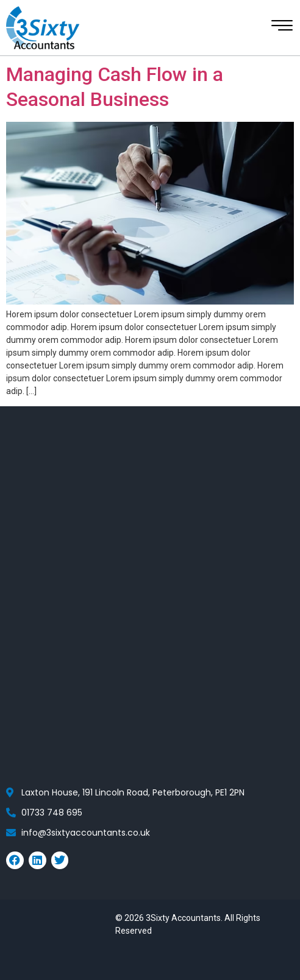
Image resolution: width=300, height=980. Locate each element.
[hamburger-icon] (280, 29)
